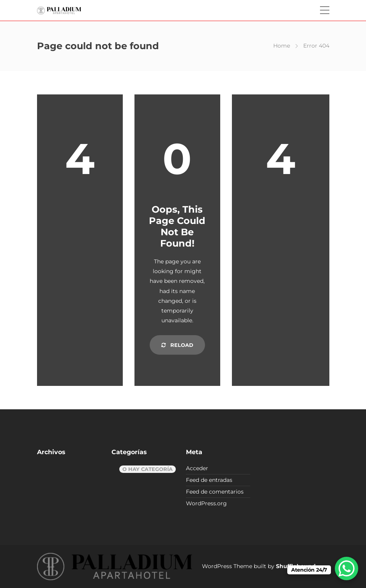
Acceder (197, 468)
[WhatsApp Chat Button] (347, 568)
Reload (177, 345)
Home (282, 46)
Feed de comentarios (215, 492)
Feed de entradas (209, 480)
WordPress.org (206, 503)
